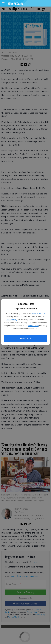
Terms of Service (38, 313)
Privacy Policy (11, 319)
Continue (26, 338)
